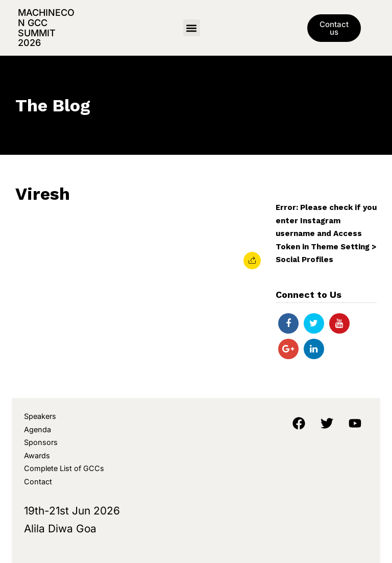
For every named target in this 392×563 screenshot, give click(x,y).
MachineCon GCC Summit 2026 (46, 28)
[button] (192, 28)
